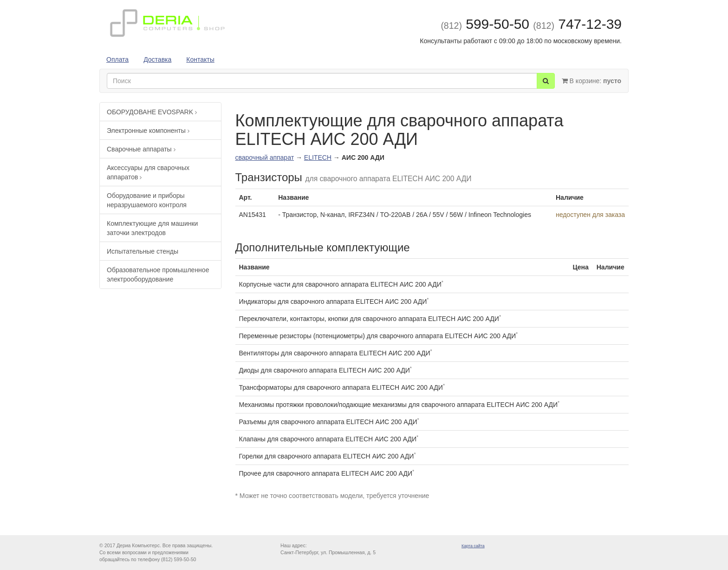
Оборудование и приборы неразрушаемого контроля (147, 200)
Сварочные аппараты (141, 149)
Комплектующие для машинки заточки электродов (152, 228)
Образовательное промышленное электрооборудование (158, 275)
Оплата (117, 59)
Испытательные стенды (143, 251)
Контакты (200, 59)
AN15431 (253, 215)
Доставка (157, 59)
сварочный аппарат (265, 157)
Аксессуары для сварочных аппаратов (148, 172)
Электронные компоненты (148, 131)
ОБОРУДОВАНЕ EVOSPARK (152, 112)
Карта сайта (473, 546)
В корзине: (591, 81)
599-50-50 (485, 24)
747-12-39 (577, 24)
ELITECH (318, 157)
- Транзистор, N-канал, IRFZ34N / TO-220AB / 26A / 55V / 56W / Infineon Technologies (405, 215)
